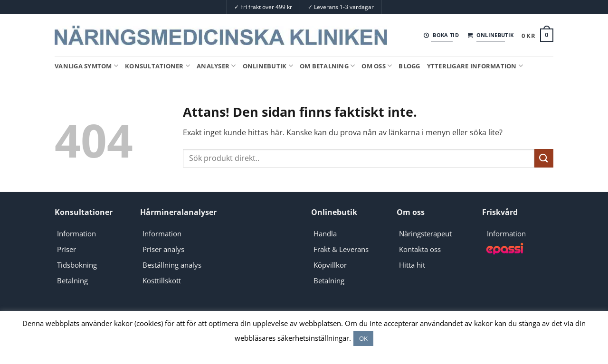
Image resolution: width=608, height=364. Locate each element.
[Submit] (544, 158)
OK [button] (363, 338)
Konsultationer (157, 66)
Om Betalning (328, 66)
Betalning (72, 280)
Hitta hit (412, 265)
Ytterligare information (475, 66)
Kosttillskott (162, 280)
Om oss (377, 66)
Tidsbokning (77, 265)
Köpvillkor (330, 265)
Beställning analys (172, 265)
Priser (66, 249)
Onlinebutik (268, 66)
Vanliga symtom (86, 66)
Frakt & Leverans (341, 249)
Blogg (409, 66)
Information (76, 233)
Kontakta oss (420, 249)
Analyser (216, 66)
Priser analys (163, 249)
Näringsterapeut (425, 233)
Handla (325, 233)
